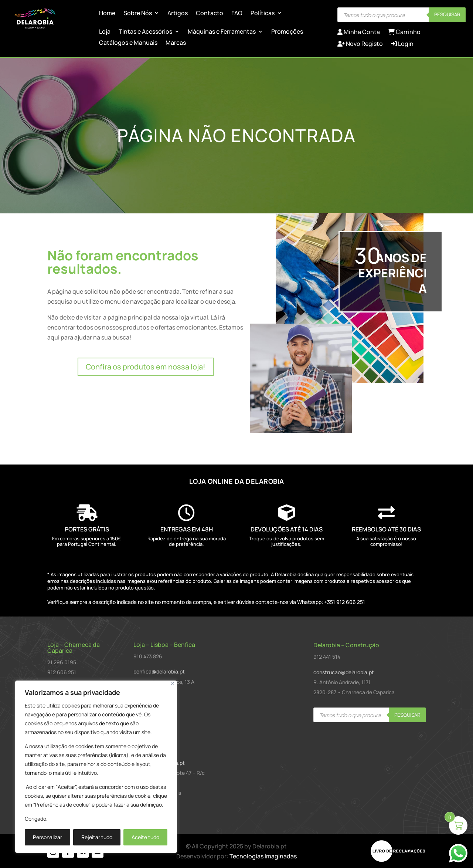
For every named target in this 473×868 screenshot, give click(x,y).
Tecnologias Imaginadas (263, 856)
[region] (96, 767)
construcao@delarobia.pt (344, 672)
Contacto (210, 14)
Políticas (263, 14)
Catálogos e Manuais (128, 43)
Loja (105, 32)
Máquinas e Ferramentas (222, 32)
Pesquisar (447, 14)
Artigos (178, 14)
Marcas (176, 43)
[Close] (172, 684)
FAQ (237, 14)
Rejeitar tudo (97, 837)
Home (107, 14)
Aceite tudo (145, 837)
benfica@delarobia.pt (159, 671)
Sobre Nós (138, 14)
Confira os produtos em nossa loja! (146, 367)
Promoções (287, 32)
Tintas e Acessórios (145, 32)
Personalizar (47, 837)
